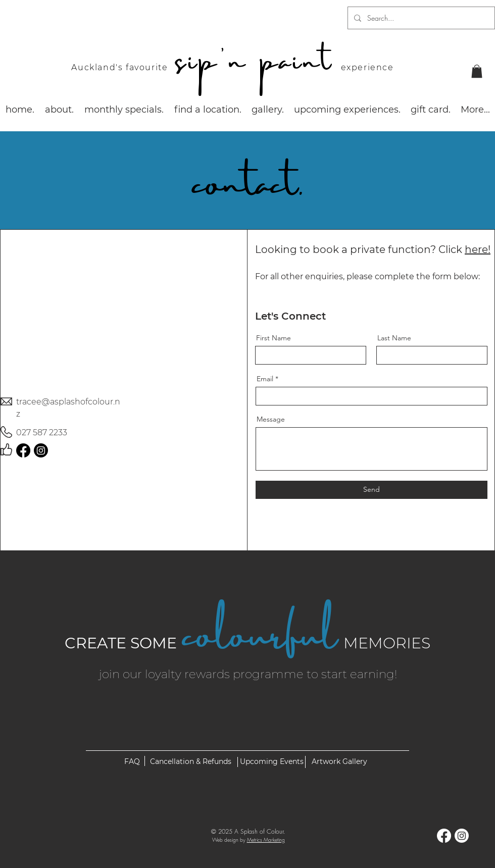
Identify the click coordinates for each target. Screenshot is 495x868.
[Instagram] (41, 450)
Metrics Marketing (266, 840)
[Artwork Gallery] (339, 762)
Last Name (394, 338)
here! (478, 249)
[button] (477, 71)
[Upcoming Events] (271, 762)
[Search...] (420, 18)
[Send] (372, 490)
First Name (274, 338)
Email (265, 379)
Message (271, 419)
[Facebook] (23, 450)
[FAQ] (132, 762)
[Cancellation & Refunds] (190, 762)
